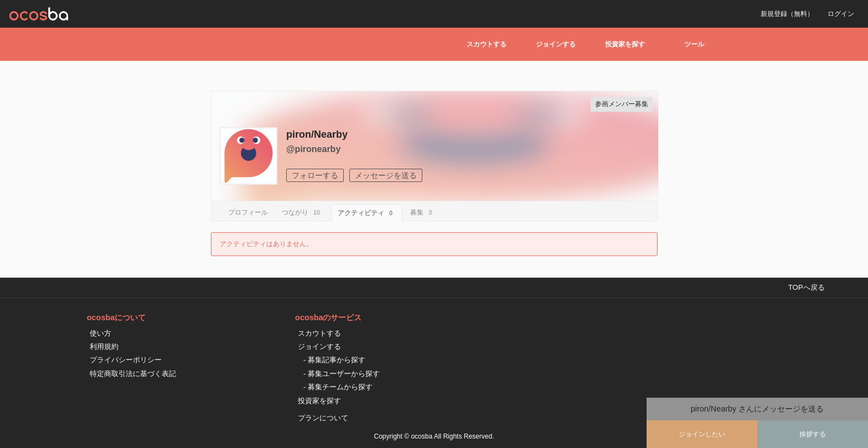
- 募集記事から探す (334, 360)
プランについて (323, 418)
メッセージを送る (386, 175)
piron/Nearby (317, 134)
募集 (423, 212)
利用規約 (104, 347)
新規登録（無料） (787, 14)
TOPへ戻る (807, 287)
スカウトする (487, 44)
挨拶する (813, 434)
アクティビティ (367, 213)
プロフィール (248, 212)
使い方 (100, 333)
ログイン (841, 14)
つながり (303, 212)
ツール (694, 44)
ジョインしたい (702, 434)
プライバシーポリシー (126, 360)
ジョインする (556, 44)
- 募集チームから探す (338, 387)
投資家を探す (625, 44)
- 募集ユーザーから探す (342, 374)
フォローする (315, 175)
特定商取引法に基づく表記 (133, 374)
